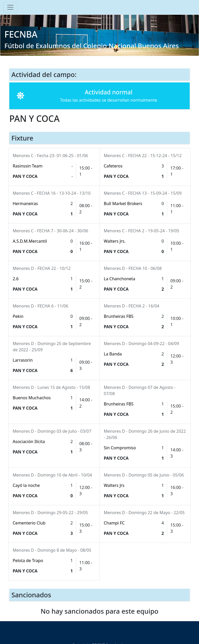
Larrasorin (23, 360)
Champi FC (114, 523)
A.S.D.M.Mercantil (30, 241)
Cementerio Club (29, 523)
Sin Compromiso (120, 448)
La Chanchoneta (120, 279)
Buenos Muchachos (32, 398)
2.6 (16, 279)
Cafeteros (113, 166)
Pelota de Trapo (28, 561)
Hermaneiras (25, 204)
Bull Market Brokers (123, 204)
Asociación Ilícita (29, 442)
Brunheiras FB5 (119, 316)
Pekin (18, 316)
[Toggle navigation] (10, 7)
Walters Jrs (114, 485)
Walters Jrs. (115, 241)
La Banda (113, 354)
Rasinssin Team (28, 166)
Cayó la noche (26, 485)
